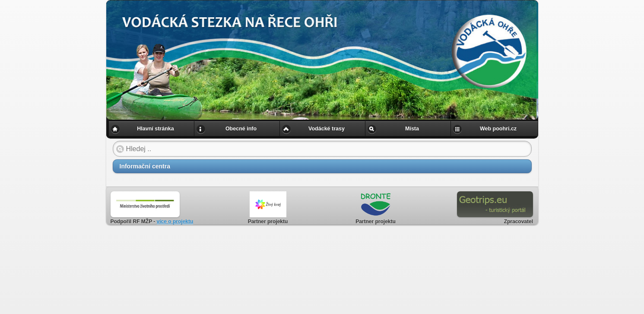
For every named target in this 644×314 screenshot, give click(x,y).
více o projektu (175, 222)
